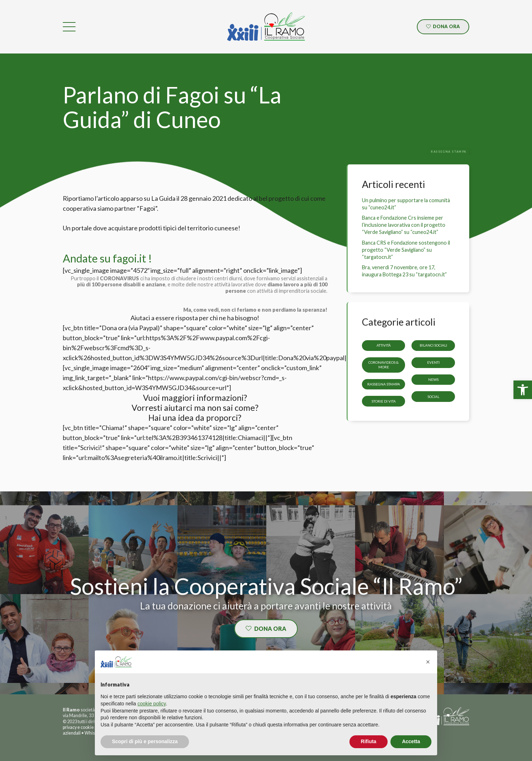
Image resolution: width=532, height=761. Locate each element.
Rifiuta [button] (369, 741)
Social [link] (433, 397)
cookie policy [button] (152, 704)
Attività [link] (384, 345)
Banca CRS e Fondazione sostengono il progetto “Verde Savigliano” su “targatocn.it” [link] (406, 250)
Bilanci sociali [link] (433, 345)
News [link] (433, 379)
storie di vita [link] (384, 401)
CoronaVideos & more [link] (383, 365)
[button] (428, 662)
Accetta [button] (411, 741)
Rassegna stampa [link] (384, 384)
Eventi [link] (433, 362)
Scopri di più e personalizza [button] (145, 741)
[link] (523, 390)
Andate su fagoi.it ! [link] (107, 258)
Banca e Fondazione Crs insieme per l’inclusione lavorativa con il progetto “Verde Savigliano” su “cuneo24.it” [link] (404, 225)
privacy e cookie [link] (78, 727)
